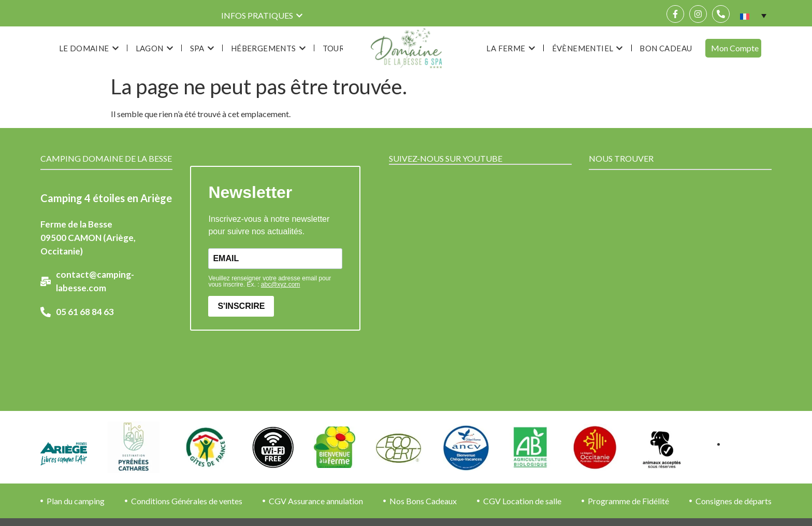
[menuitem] (753, 16)
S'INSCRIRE (241, 306)
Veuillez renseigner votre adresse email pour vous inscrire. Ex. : (270, 281)
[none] (753, 16)
